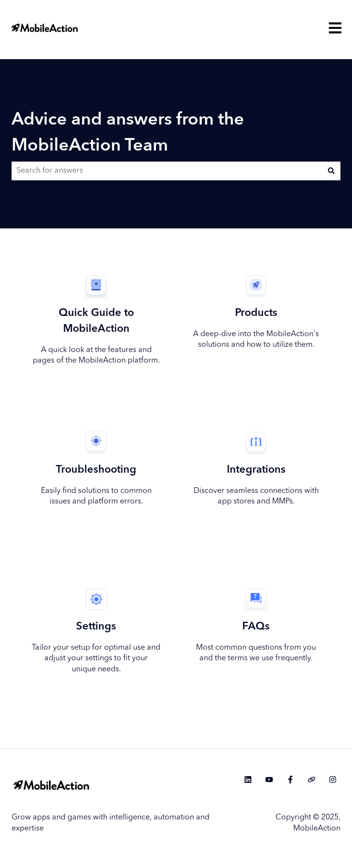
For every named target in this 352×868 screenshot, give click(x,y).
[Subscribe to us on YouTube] (269, 780)
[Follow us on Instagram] (333, 780)
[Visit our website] (312, 780)
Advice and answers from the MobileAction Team (128, 133)
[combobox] (167, 171)
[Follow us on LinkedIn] (248, 780)
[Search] (331, 171)
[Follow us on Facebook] (290, 780)
